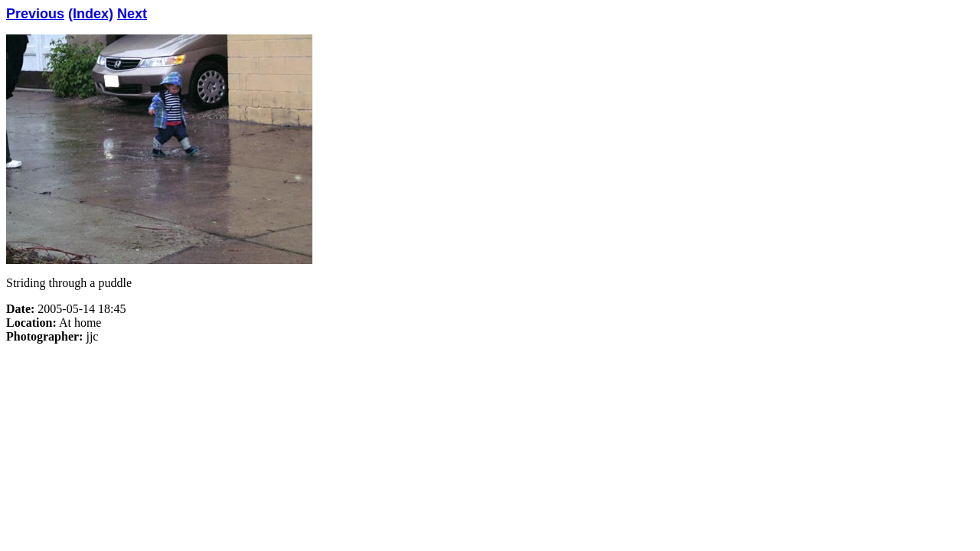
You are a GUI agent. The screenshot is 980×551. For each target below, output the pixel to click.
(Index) (91, 14)
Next (132, 14)
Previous (35, 14)
